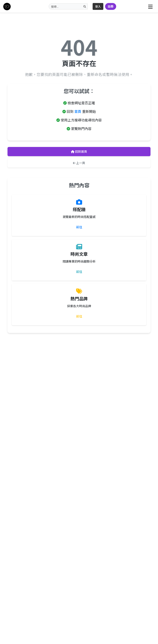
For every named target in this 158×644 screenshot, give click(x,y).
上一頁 (79, 163)
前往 (79, 227)
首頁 (78, 111)
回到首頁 (79, 151)
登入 (98, 6)
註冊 (111, 6)
